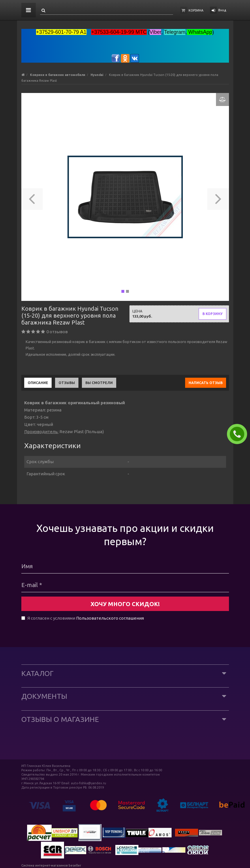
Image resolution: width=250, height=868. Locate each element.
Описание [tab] (38, 383)
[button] (32, 197)
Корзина (196, 10)
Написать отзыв (206, 383)
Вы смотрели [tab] (99, 383)
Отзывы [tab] (67, 383)
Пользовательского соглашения (110, 618)
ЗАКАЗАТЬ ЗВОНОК (239, 434)
